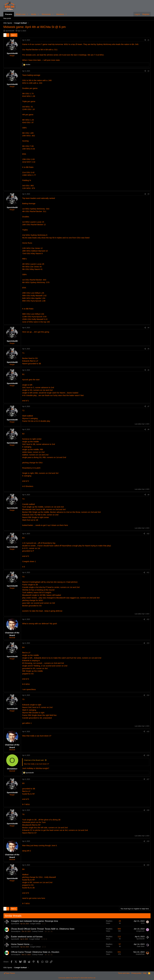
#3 (148, 194)
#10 (148, 534)
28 (46, 931)
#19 (148, 841)
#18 (148, 810)
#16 (148, 755)
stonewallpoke (16, 931)
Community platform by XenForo (77, 978)
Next (13, 35)
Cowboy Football (37, 931)
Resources (46, 14)
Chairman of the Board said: (34, 760)
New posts (7, 18)
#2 (148, 71)
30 (52, 931)
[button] (27, 14)
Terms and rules (124, 973)
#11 (148, 572)
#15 (148, 732)
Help (145, 973)
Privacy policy (136, 973)
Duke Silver (141, 946)
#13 (148, 643)
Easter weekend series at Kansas (27, 937)
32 (52, 955)
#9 (148, 495)
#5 (148, 349)
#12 (148, 619)
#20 (148, 865)
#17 (148, 779)
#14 (148, 695)
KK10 (143, 923)
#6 (148, 370)
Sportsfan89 (10, 31)
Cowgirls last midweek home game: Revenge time (35, 921)
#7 (148, 406)
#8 (148, 429)
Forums (9, 14)
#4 (148, 328)
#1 (148, 40)
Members (60, 14)
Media (34, 14)
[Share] (145, 40)
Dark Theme (9, 973)
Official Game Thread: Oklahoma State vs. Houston (35, 952)
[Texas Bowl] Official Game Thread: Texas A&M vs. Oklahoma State (43, 929)
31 (49, 955)
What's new (21, 14)
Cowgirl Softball (35, 924)
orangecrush (140, 931)
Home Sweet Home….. (22, 944)
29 (49, 931)
